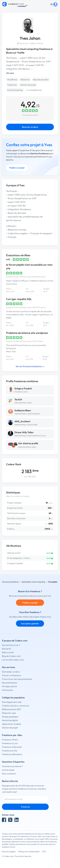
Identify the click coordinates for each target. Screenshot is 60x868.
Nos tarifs (6, 649)
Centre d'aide (8, 770)
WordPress (12, 80)
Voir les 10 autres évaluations (30, 366)
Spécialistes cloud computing (33, 582)
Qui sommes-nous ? (11, 645)
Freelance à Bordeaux (12, 754)
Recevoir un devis (30, 127)
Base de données (41, 80)
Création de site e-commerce (16, 706)
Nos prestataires (10, 683)
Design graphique (10, 717)
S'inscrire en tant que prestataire (17, 679)
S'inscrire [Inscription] (25, 807)
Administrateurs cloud (27, 447)
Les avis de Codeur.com (13, 660)
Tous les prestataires (10, 582)
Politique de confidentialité (29, 852)
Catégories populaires (13, 697)
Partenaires (7, 690)
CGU (44, 852)
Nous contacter (9, 774)
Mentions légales (9, 852)
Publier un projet (17, 168)
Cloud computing (15, 90)
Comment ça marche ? (12, 766)
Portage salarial (9, 686)
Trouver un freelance (11, 675)
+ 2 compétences (34, 90)
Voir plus (10, 73)
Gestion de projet (28, 85)
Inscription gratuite (30, 624)
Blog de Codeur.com (11, 656)
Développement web (12, 702)
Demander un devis (11, 672)
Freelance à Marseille (12, 747)
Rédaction (25, 80)
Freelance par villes (12, 735)
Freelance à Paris (10, 740)
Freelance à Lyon (10, 743)
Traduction (12, 85)
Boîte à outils (8, 652)
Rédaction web (9, 713)
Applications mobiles (12, 724)
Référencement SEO (11, 709)
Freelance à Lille (10, 751)
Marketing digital (10, 720)
